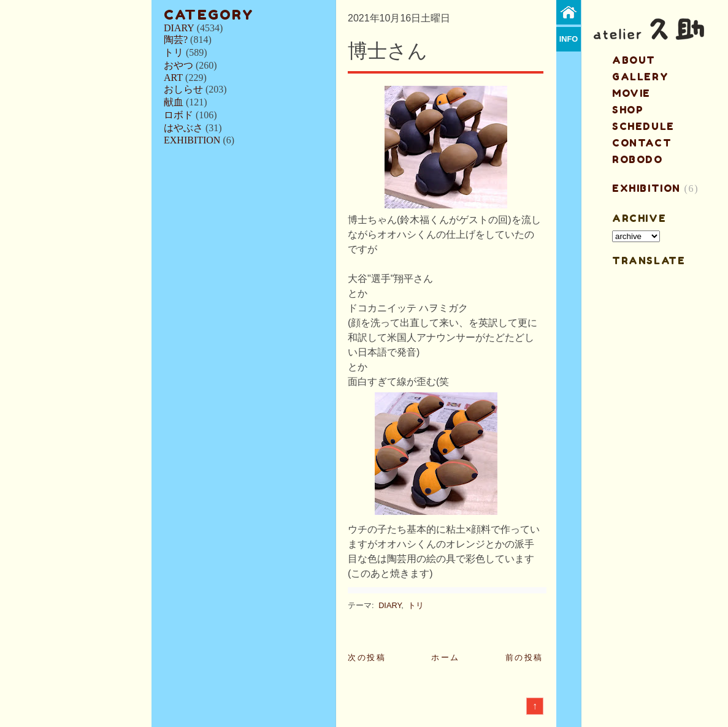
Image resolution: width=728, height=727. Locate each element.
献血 (174, 102)
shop (628, 110)
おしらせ (183, 89)
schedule (643, 126)
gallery (640, 77)
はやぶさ (183, 128)
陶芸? (176, 40)
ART (173, 78)
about (634, 60)
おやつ (178, 65)
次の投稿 (367, 657)
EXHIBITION (192, 140)
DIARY (179, 28)
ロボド (178, 115)
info (569, 39)
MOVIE (631, 93)
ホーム (446, 657)
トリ (174, 52)
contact (642, 143)
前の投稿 (524, 657)
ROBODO (638, 159)
